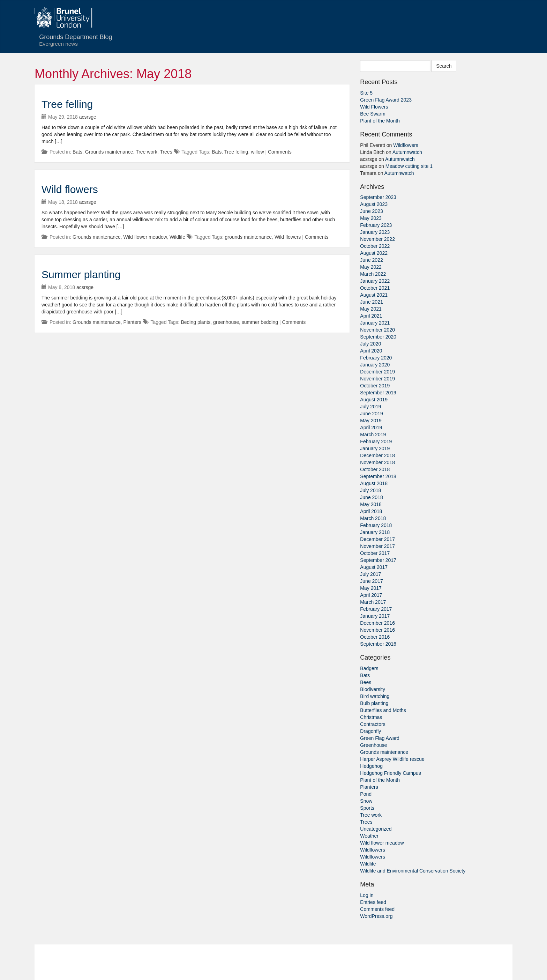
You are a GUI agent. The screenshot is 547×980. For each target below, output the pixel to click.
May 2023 (371, 218)
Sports (367, 808)
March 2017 (373, 602)
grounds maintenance (248, 237)
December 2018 (377, 455)
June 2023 (371, 211)
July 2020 (370, 344)
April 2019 (371, 428)
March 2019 (373, 435)
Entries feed (373, 902)
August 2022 (374, 253)
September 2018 (378, 476)
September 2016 (378, 644)
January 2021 (375, 323)
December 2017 (377, 539)
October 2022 (375, 246)
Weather (369, 836)
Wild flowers (70, 189)
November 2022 (377, 239)
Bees (366, 682)
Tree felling (67, 104)
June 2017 (371, 581)
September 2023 (378, 197)
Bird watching (375, 696)
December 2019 (377, 372)
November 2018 (377, 462)
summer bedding (260, 322)
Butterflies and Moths (383, 710)
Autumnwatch (407, 152)
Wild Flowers (374, 107)
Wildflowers (406, 145)
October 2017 (375, 553)
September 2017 (378, 560)
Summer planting (81, 274)
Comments (280, 152)
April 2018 (371, 511)
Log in (367, 895)
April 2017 (371, 595)
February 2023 (376, 225)
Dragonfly (370, 731)
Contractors (373, 724)
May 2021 (371, 309)
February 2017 (376, 609)
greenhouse (226, 322)
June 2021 (371, 302)
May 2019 (371, 421)
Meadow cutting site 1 (409, 166)
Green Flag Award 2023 (386, 100)
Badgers (369, 668)
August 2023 (374, 204)
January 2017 (375, 616)
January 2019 (375, 448)
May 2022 (371, 267)
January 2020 (375, 365)
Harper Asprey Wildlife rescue (392, 759)
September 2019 (378, 393)
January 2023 (375, 232)
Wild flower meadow (145, 237)
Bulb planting (374, 703)
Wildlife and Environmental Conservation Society (413, 871)
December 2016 (377, 623)
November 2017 (377, 546)
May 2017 (371, 588)
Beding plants (196, 322)
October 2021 (375, 288)
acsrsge (88, 117)
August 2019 (374, 400)
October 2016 (375, 637)
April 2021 (371, 316)
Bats (77, 152)
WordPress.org (376, 916)
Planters (132, 322)
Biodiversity (373, 689)
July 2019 (370, 407)
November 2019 (377, 379)
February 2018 (376, 525)
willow (257, 152)
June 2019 (371, 414)
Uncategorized (376, 829)
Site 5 (366, 93)
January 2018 (375, 532)
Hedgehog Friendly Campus (390, 773)
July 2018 (370, 490)
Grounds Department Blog (71, 40)
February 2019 (376, 441)
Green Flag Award (380, 738)
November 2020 (377, 330)
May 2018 (371, 504)
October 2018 (375, 469)
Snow (366, 801)
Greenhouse (373, 745)
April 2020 (371, 351)
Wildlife (177, 237)
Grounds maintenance (109, 152)
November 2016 (377, 630)
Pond (366, 794)
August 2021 (374, 295)
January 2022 (375, 281)
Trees (166, 152)
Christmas (371, 717)
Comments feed (377, 909)
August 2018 (374, 483)
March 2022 (373, 274)
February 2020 (376, 358)
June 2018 (371, 497)
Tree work (147, 152)
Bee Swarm (373, 114)
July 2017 (370, 574)
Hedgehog (371, 766)
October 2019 (375, 386)
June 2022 (371, 260)
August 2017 (374, 567)
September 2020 (378, 337)
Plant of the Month (380, 121)
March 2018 (373, 518)
